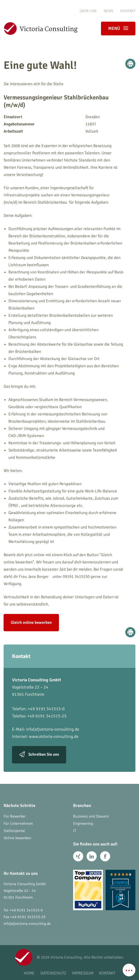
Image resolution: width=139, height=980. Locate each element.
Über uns (88, 11)
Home (29, 973)
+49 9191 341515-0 (26, 910)
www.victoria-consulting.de (54, 736)
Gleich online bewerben (31, 622)
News (108, 11)
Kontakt (128, 11)
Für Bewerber (15, 816)
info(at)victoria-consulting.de (53, 729)
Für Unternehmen (18, 824)
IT (75, 831)
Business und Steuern (91, 816)
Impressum (83, 973)
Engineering (83, 824)
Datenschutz (53, 973)
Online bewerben (17, 838)
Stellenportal (14, 831)
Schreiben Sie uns (44, 755)
